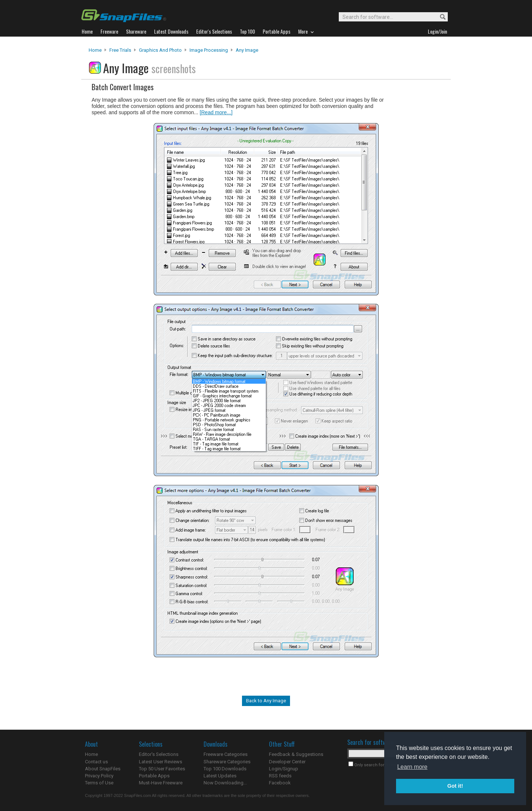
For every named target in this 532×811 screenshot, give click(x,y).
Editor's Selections (159, 754)
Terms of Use (99, 783)
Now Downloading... (225, 783)
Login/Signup (284, 769)
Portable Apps (154, 776)
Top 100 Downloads (225, 769)
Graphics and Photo (160, 50)
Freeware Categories (226, 754)
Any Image (247, 50)
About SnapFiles (103, 769)
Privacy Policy (99, 776)
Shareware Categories (227, 762)
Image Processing (209, 50)
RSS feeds (280, 776)
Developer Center (287, 762)
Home (95, 50)
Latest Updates (220, 776)
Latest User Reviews (161, 762)
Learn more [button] (412, 767)
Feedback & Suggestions (296, 754)
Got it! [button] (455, 786)
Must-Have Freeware (161, 783)
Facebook (280, 783)
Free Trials (120, 50)
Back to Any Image (266, 701)
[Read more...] (216, 112)
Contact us (96, 762)
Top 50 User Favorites (162, 769)
